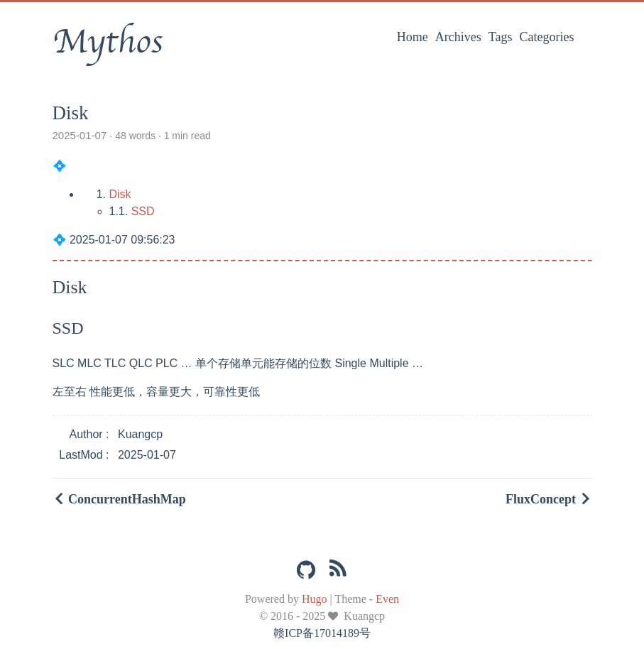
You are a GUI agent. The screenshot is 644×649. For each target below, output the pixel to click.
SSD (143, 211)
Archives (458, 37)
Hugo (315, 599)
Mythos (108, 42)
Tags (501, 37)
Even (387, 599)
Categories (547, 37)
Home (413, 37)
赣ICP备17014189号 (322, 633)
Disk (120, 194)
